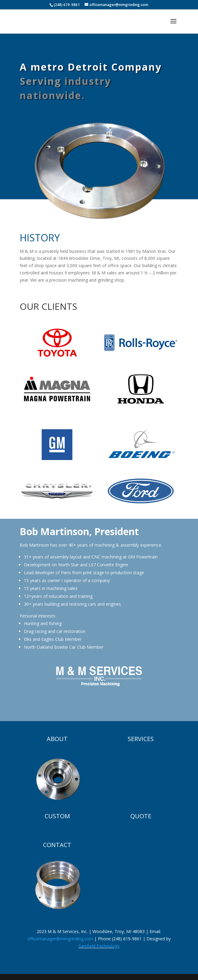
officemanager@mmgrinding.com (60, 939)
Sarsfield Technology (99, 946)
